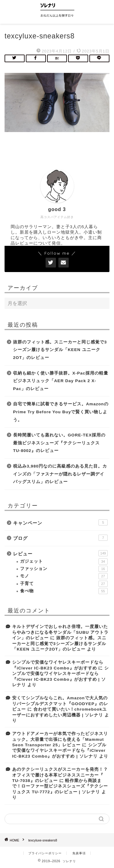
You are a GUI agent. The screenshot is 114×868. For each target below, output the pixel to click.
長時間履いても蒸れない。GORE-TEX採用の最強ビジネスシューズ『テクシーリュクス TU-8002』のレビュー (59, 443)
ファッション (64, 569)
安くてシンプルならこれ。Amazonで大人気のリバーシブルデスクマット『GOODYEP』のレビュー (60, 704)
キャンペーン (60, 522)
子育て (64, 584)
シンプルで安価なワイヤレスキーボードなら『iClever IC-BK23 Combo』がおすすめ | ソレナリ (59, 751)
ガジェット (64, 561)
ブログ (60, 538)
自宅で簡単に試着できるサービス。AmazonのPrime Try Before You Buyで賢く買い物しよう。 (61, 412)
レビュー (60, 553)
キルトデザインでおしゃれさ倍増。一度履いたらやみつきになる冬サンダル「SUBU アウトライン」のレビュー (60, 632)
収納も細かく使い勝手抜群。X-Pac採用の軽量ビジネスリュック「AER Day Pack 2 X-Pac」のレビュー (61, 381)
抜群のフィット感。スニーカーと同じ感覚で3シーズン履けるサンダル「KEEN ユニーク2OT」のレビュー (60, 350)
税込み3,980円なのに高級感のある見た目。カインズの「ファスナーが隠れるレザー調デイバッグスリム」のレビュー (60, 474)
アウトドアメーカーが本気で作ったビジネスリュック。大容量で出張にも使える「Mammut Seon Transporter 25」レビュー (60, 739)
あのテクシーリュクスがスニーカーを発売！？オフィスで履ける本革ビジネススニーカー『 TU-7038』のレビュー (60, 775)
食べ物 (64, 591)
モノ (64, 576)
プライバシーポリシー (45, 853)
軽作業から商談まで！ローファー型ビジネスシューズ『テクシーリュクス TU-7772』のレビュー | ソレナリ (60, 786)
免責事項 (79, 853)
